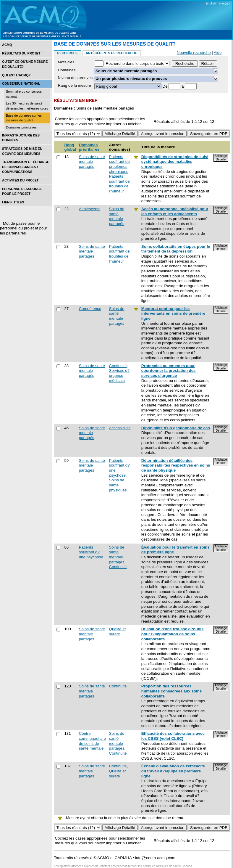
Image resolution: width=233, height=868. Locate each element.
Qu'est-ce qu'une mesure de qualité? (25, 64)
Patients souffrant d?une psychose (91, 552)
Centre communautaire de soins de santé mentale (93, 741)
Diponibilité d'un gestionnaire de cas (176, 428)
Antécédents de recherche (111, 53)
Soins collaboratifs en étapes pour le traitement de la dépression (176, 249)
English (211, 3)
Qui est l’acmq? (16, 75)
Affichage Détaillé (221, 158)
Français (224, 3)
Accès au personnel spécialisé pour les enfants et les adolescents (175, 211)
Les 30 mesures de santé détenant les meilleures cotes (27, 106)
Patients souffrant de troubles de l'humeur (119, 184)
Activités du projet (20, 180)
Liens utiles (13, 202)
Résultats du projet (21, 53)
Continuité (118, 366)
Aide (218, 53)
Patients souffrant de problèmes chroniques (119, 164)
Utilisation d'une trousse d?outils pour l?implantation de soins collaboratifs (173, 634)
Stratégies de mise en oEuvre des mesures (22, 151)
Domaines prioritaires (21, 127)
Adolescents (90, 209)
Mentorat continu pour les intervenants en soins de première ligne (173, 314)
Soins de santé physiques (118, 485)
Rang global (70, 147)
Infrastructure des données (21, 138)
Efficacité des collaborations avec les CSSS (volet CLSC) (173, 736)
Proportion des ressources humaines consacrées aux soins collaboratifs (171, 691)
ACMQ (7, 45)
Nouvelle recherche (194, 53)
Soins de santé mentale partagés (92, 162)
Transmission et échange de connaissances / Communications (26, 167)
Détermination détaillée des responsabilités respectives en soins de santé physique (176, 465)
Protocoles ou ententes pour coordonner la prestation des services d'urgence (169, 371)
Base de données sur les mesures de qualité (24, 118)
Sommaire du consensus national (24, 94)
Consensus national (21, 83)
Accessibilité (120, 428)
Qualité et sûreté (118, 631)
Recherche (67, 53)
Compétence (90, 309)
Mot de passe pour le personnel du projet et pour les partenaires (24, 228)
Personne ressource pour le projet (22, 191)
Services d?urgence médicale (119, 375)
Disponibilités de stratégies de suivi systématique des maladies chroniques (175, 162)
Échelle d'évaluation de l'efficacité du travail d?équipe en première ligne (173, 771)
